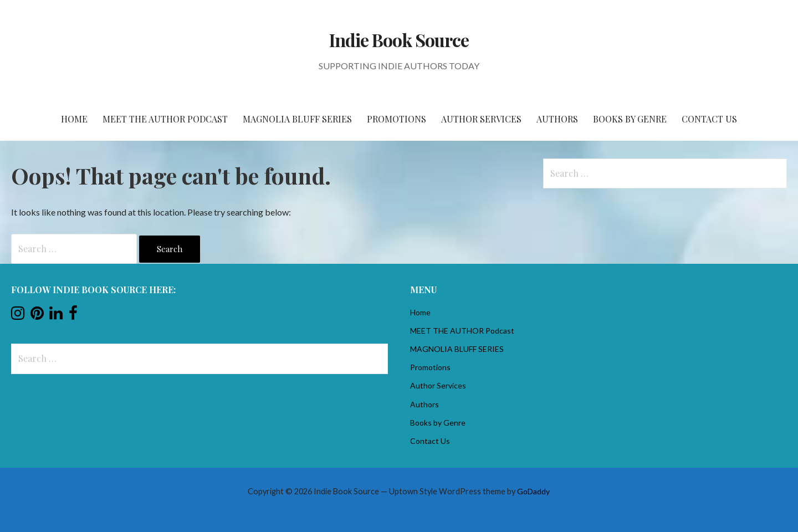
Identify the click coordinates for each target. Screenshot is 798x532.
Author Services (481, 119)
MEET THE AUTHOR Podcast (165, 119)
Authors (557, 119)
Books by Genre (630, 119)
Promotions (397, 119)
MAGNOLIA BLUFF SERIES (297, 119)
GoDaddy (533, 491)
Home (74, 119)
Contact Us (709, 119)
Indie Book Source (399, 40)
